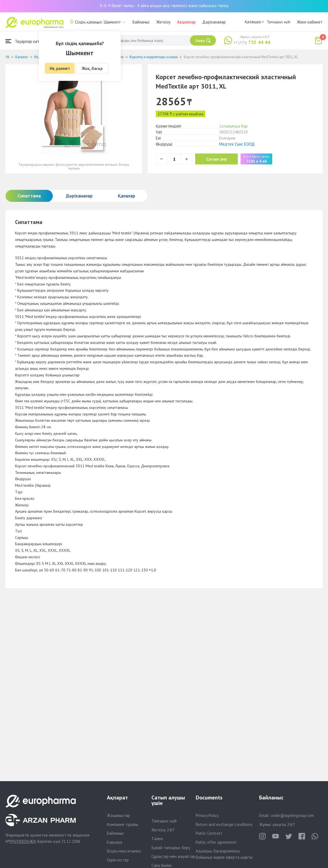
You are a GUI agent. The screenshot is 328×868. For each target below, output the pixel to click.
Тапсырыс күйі (279, 22)
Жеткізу (163, 22)
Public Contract (209, 833)
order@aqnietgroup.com (292, 815)
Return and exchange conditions (224, 824)
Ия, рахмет (60, 68)
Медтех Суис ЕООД (237, 144)
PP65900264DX (23, 841)
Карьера (115, 842)
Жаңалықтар (118, 815)
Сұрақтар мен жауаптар (173, 856)
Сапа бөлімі (161, 865)
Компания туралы (122, 824)
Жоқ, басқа (92, 68)
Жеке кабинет (310, 22)
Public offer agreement (216, 842)
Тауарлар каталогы (28, 41)
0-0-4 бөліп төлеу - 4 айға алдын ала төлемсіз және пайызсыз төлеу (164, 5)
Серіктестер (118, 860)
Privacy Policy (207, 815)
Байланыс (141, 22)
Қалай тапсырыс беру (171, 848)
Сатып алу (216, 159)
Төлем (157, 839)
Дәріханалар (214, 22)
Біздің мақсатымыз (124, 851)
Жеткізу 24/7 (163, 830)
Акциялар (186, 22)
